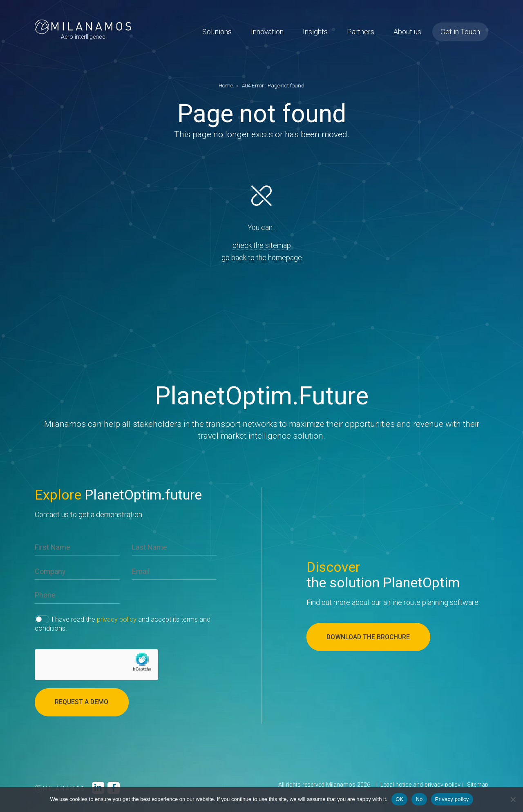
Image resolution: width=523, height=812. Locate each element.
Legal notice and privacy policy (420, 785)
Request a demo (82, 702)
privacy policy (117, 619)
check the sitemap (262, 245)
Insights (315, 33)
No (419, 799)
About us (407, 33)
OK (399, 799)
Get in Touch (460, 33)
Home (226, 85)
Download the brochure (369, 637)
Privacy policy (452, 799)
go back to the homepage (262, 258)
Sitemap (478, 785)
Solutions (217, 33)
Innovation (267, 33)
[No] (513, 799)
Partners (361, 33)
